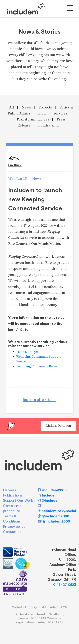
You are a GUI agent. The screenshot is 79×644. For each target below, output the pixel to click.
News (26, 107)
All (12, 107)
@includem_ (52, 500)
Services (60, 113)
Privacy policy (14, 527)
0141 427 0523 (65, 585)
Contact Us (12, 532)
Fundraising (48, 125)
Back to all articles (39, 400)
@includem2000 (55, 516)
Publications (13, 495)
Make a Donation (59, 426)
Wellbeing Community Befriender (40, 366)
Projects (45, 107)
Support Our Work (18, 501)
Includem (50, 495)
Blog (42, 113)
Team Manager (27, 352)
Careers (10, 490)
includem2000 (54, 490)
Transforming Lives (33, 119)
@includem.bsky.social (57, 511)
